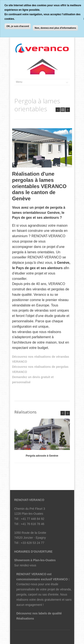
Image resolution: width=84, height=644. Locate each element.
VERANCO (61, 579)
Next (68, 110)
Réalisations (25, 618)
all (63, 110)
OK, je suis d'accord (18, 26)
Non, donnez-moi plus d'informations (55, 28)
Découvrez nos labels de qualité (39, 613)
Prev (58, 110)
